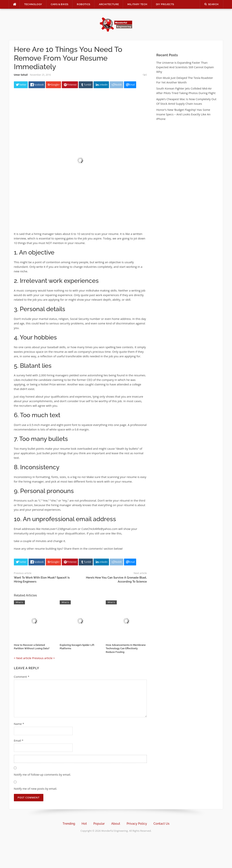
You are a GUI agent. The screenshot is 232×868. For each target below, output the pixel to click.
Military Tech (137, 4)
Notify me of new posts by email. (36, 789)
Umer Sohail (21, 75)
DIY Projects (165, 4)
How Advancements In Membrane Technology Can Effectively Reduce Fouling (126, 648)
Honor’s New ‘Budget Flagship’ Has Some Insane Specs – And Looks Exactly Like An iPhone (183, 114)
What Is (19, 602)
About (116, 824)
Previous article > (44, 658)
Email (19, 740)
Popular (99, 824)
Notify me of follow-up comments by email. (42, 774)
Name (19, 724)
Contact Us (161, 824)
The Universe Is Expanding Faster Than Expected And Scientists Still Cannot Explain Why (185, 67)
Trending (69, 824)
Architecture (109, 4)
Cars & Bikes (60, 4)
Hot (84, 824)
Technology (33, 4)
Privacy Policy (137, 824)
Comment (22, 677)
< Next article (23, 658)
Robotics (83, 4)
